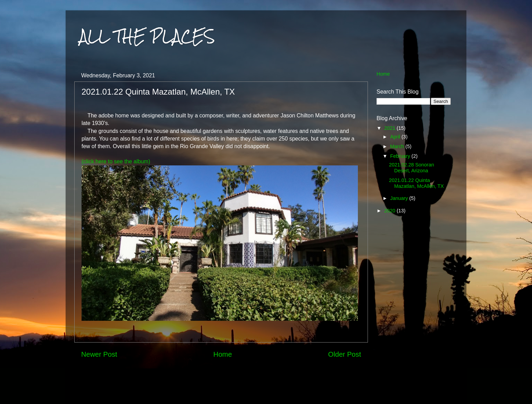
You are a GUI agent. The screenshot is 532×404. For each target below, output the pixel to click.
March (398, 146)
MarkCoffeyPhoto (288, 390)
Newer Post (99, 354)
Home (223, 354)
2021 (390, 128)
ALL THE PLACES (147, 36)
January (400, 198)
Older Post (345, 354)
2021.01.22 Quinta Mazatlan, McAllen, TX (416, 183)
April (396, 137)
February (401, 156)
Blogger (346, 390)
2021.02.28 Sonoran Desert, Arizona (411, 168)
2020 (390, 211)
